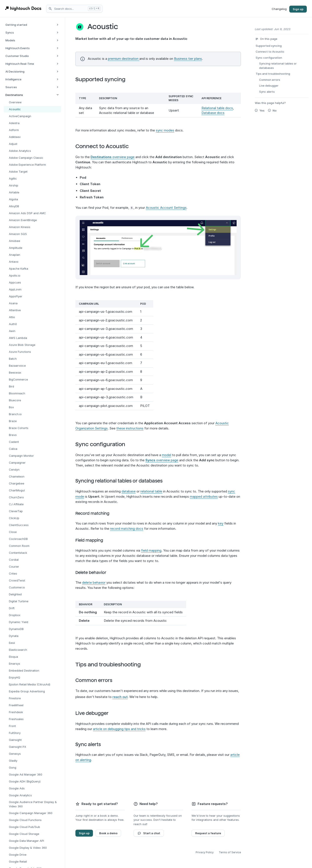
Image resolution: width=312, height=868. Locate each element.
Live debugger (95, 713)
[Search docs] (74, 9)
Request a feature (208, 833)
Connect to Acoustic (106, 146)
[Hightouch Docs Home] (24, 9)
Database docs (213, 113)
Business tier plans (188, 59)
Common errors (97, 680)
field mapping (151, 550)
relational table (151, 491)
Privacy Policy (205, 852)
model (167, 455)
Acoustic (106, 27)
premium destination (124, 59)
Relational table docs (217, 108)
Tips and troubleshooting (112, 664)
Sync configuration (104, 444)
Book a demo (108, 833)
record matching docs (127, 529)
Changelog (279, 9)
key (221, 523)
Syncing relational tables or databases (122, 481)
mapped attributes (204, 496)
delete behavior (94, 582)
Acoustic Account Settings (166, 208)
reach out (120, 697)
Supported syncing (104, 79)
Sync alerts (92, 744)
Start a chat (149, 833)
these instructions (130, 428)
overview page (113, 157)
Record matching (96, 513)
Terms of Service (230, 852)
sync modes (165, 130)
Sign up (298, 9)
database (129, 491)
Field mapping (93, 540)
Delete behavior (94, 572)
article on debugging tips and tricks (119, 729)
